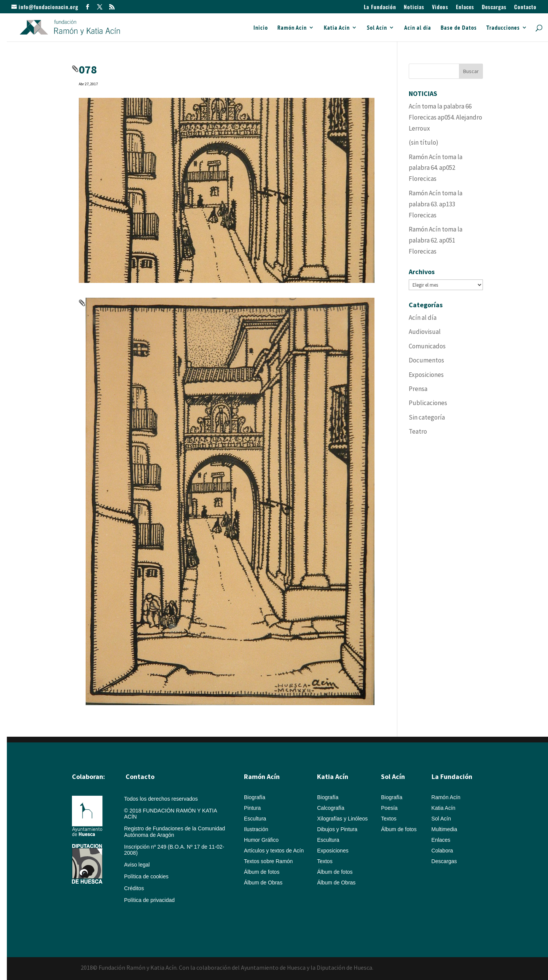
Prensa (418, 389)
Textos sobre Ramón (268, 861)
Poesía (389, 808)
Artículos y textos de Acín (274, 851)
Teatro (418, 431)
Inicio (261, 28)
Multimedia (444, 829)
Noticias (414, 7)
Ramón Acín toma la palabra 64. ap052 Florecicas (436, 168)
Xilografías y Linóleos (342, 819)
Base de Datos (459, 28)
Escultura (255, 819)
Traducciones (503, 28)
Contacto (525, 7)
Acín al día (418, 28)
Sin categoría (427, 417)
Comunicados (427, 346)
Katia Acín (337, 28)
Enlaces (465, 7)
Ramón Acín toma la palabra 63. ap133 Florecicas (436, 204)
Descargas (494, 7)
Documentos (426, 360)
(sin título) (424, 142)
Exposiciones (426, 375)
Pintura (252, 808)
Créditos (134, 888)
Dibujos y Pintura (337, 829)
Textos (325, 861)
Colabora (442, 851)
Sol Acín (377, 28)
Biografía (255, 797)
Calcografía (331, 808)
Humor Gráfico (261, 840)
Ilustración (256, 829)
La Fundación (380, 7)
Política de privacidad (149, 900)
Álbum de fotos (262, 872)
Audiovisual (425, 332)
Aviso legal (137, 865)
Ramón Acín (292, 28)
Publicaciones (428, 403)
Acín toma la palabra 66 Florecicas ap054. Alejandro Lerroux (445, 117)
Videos (440, 7)
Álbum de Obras (263, 883)
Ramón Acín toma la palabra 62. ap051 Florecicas (436, 240)
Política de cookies (146, 876)
